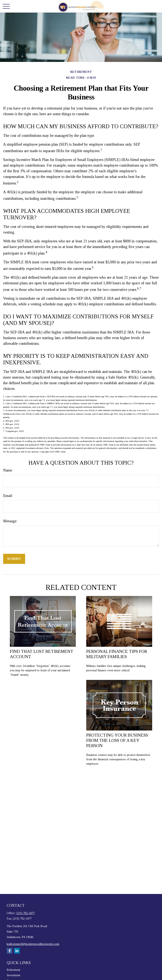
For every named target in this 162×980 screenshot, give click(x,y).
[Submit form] (14, 559)
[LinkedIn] (17, 951)
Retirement (13, 970)
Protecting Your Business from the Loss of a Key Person (117, 740)
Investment (13, 975)
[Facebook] (10, 951)
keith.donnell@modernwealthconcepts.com (33, 944)
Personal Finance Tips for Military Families (117, 654)
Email (8, 496)
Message (10, 521)
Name (8, 470)
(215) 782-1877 (25, 913)
